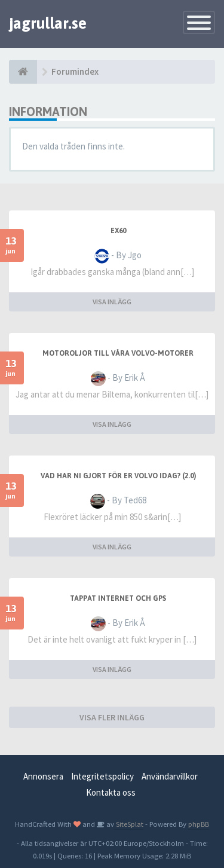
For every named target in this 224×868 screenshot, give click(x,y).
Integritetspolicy (102, 776)
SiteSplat (129, 824)
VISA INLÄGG (112, 302)
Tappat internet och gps (118, 598)
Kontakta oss (111, 792)
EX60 (118, 231)
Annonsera (43, 776)
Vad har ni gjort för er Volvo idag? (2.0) (118, 476)
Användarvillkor (170, 776)
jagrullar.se (48, 23)
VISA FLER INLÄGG (112, 717)
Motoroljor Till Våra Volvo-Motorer (118, 353)
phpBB (199, 824)
